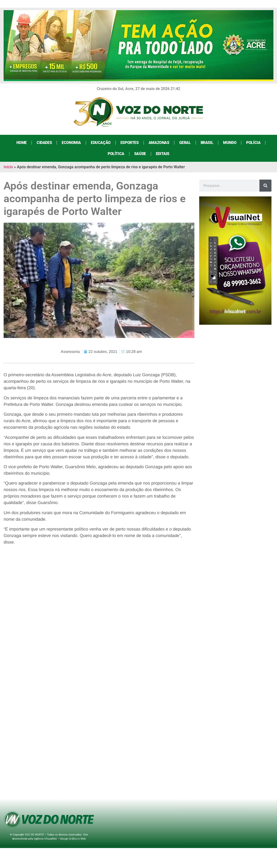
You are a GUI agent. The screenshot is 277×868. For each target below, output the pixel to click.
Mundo (230, 143)
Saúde (140, 154)
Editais (163, 154)
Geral (185, 143)
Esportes (130, 143)
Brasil (207, 143)
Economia (71, 143)
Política (116, 154)
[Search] (265, 186)
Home (22, 143)
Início (8, 167)
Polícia (253, 143)
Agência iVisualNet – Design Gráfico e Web (60, 839)
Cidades (44, 143)
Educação (101, 143)
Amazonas (159, 143)
